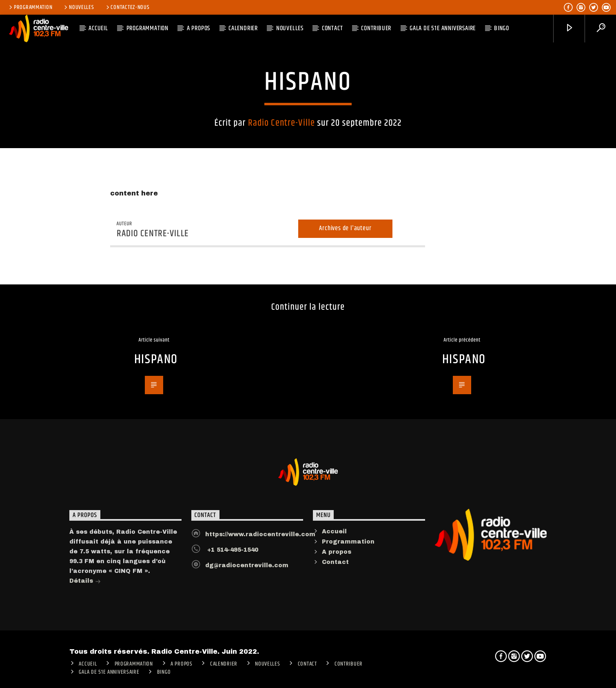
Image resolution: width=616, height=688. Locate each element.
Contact (332, 28)
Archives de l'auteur (345, 241)
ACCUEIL (98, 28)
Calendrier (243, 28)
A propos (337, 565)
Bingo (502, 28)
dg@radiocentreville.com (247, 578)
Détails (85, 594)
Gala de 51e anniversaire (443, 28)
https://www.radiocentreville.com (260, 547)
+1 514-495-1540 (232, 563)
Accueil (334, 544)
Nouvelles (78, 7)
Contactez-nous (127, 7)
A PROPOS (198, 28)
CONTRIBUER (376, 28)
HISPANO (156, 372)
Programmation (30, 7)
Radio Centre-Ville (281, 121)
